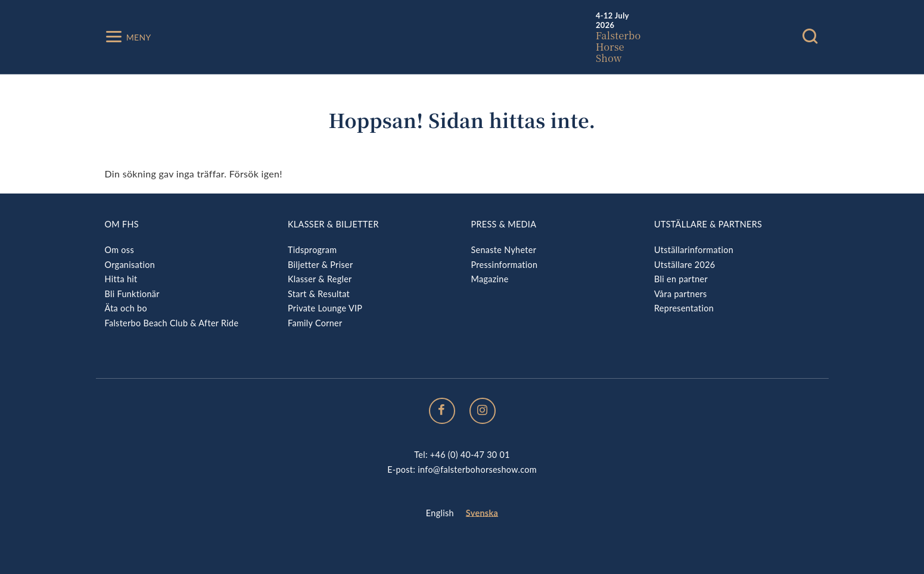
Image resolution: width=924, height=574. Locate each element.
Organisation (130, 265)
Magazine (490, 279)
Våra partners (681, 294)
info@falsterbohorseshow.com (477, 470)
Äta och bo (126, 308)
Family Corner (315, 323)
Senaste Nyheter (504, 250)
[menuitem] (440, 514)
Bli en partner (681, 279)
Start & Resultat (319, 294)
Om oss (119, 250)
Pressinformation (505, 265)
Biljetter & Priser (320, 265)
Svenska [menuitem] (482, 513)
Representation (684, 308)
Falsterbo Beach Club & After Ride (172, 323)
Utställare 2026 (685, 265)
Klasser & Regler (320, 279)
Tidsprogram (312, 250)
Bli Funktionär (132, 294)
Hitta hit (121, 279)
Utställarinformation (694, 250)
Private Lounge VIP (325, 308)
